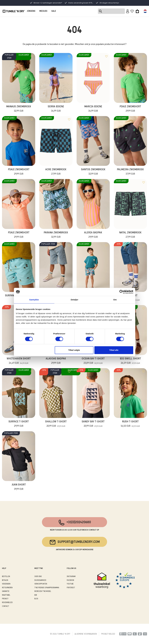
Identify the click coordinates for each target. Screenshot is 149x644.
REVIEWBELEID (7, 603)
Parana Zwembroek (56, 235)
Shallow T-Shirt (56, 424)
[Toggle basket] (137, 11)
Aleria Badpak (93, 235)
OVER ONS (38, 577)
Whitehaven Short (19, 361)
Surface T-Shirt (19, 424)
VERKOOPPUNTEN (41, 584)
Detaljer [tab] (75, 300)
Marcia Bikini (93, 109)
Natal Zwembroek (130, 235)
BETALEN (5, 580)
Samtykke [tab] (34, 300)
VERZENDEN (6, 584)
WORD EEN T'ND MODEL (43, 591)
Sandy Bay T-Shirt (93, 424)
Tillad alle (114, 350)
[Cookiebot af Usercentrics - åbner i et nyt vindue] (121, 292)
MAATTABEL (6, 595)
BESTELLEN (6, 577)
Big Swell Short (130, 361)
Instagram (71, 577)
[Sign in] (128, 11)
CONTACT (6, 606)
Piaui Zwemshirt (130, 109)
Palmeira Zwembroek (130, 172)
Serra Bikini (56, 109)
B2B (36, 595)
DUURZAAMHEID (40, 580)
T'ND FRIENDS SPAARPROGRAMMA (47, 588)
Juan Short (19, 487)
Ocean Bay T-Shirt (93, 361)
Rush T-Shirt (130, 424)
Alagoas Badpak (56, 361)
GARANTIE (6, 591)
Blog (36, 599)
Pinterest (71, 588)
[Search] (111, 11)
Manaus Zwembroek (19, 109)
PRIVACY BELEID (108, 634)
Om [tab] (115, 300)
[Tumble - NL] (14, 11)
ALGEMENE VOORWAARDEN (86, 634)
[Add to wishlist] (32, 56)
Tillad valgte (74, 350)
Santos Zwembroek (93, 172)
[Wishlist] (132, 11)
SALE (54, 11)
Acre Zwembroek (56, 172)
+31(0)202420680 (74, 523)
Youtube (70, 584)
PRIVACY (5, 599)
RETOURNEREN (7, 588)
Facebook (70, 580)
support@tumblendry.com (74, 542)
